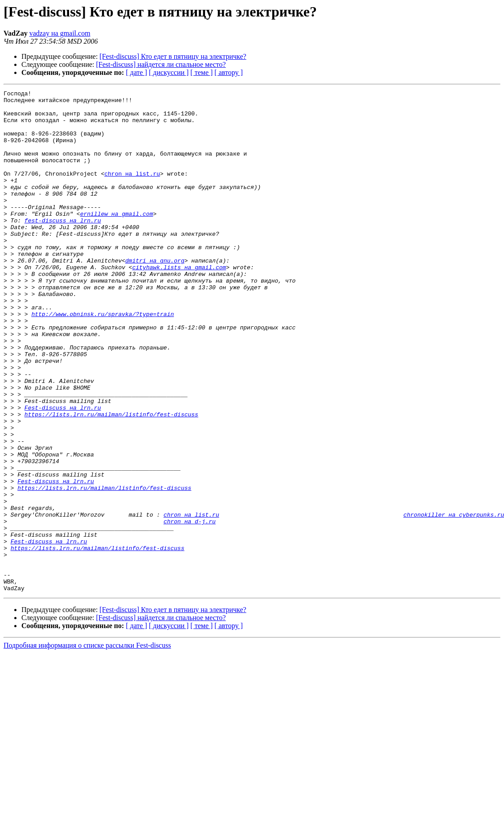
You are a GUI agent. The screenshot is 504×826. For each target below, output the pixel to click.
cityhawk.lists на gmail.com (179, 303)
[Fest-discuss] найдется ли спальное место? (161, 64)
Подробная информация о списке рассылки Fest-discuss (87, 746)
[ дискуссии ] (169, 72)
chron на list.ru (132, 191)
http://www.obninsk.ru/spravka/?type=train (102, 359)
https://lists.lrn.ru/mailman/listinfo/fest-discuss (111, 480)
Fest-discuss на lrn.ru (63, 472)
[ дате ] (136, 72)
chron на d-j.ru (190, 608)
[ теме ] (201, 72)
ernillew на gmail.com (117, 239)
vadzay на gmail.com (60, 33)
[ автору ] (228, 72)
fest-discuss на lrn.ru (63, 247)
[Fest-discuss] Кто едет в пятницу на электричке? (173, 56)
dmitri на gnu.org (155, 295)
